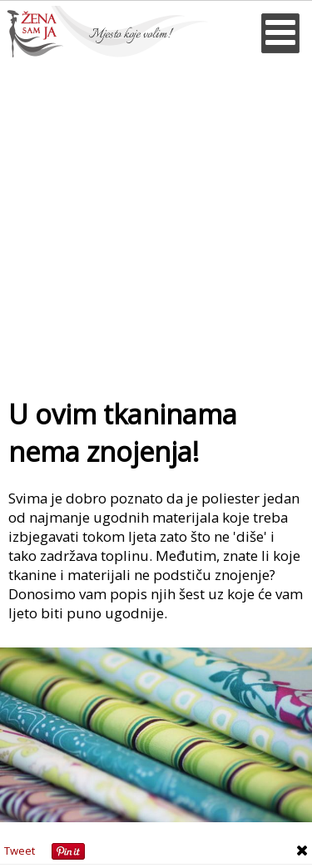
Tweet (20, 851)
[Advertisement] (156, 222)
